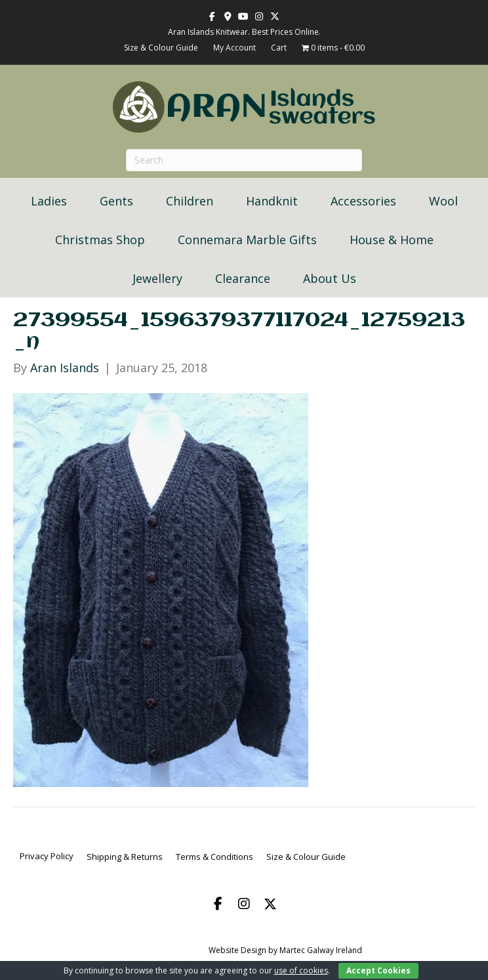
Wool (443, 201)
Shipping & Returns (125, 857)
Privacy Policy (47, 856)
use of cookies (301, 970)
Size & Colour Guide (161, 48)
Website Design (237, 950)
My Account (234, 48)
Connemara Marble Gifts (247, 240)
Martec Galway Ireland (321, 950)
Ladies (49, 201)
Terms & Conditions (214, 857)
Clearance (243, 278)
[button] (218, 904)
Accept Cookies (378, 970)
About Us (330, 278)
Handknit (272, 201)
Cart (279, 48)
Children (190, 201)
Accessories (363, 201)
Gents (116, 201)
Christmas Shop (100, 240)
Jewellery (157, 278)
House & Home (392, 240)
